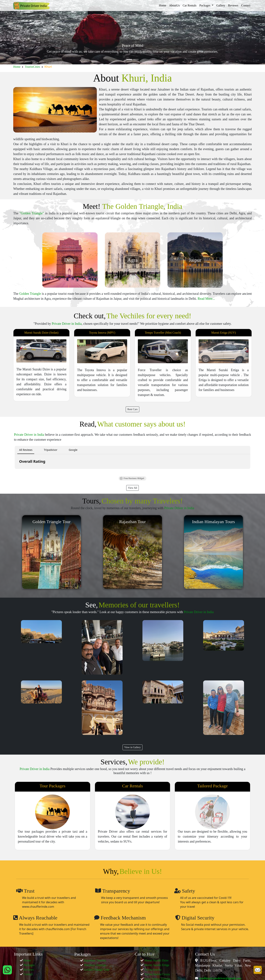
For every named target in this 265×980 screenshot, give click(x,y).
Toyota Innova (153, 970)
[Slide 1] (129, 59)
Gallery (221, 5)
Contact (246, 5)
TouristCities (32, 67)
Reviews (233, 5)
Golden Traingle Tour (97, 970)
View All (132, 488)
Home (163, 5)
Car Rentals (189, 5)
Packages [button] (205, 5)
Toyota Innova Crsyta (157, 974)
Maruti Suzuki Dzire (156, 960)
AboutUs (174, 5)
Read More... (206, 299)
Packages (29, 965)
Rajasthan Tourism (95, 960)
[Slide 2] (136, 59)
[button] (15, 473)
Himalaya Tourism (95, 965)
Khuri (48, 67)
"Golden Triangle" (32, 213)
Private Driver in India (67, 324)
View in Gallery (132, 747)
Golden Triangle (30, 294)
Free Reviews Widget (132, 478)
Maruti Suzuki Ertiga (157, 965)
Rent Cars (132, 409)
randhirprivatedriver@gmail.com (220, 978)
